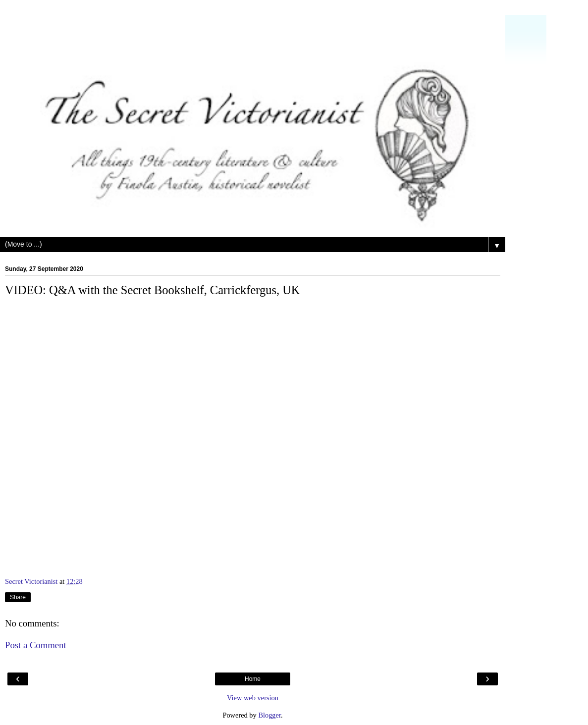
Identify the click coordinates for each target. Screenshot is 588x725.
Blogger (269, 715)
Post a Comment (36, 645)
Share (18, 597)
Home (253, 679)
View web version (253, 698)
